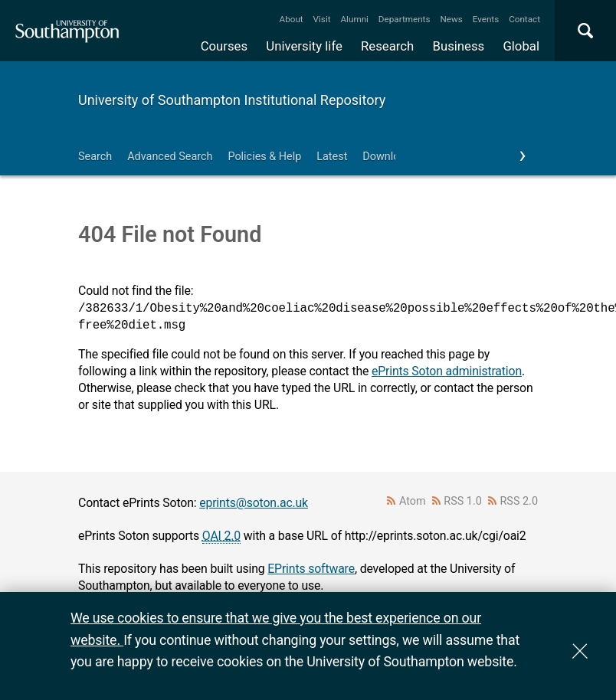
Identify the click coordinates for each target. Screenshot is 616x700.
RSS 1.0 (463, 501)
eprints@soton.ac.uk (254, 503)
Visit (322, 19)
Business (459, 46)
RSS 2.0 (519, 501)
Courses (224, 46)
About (292, 19)
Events (486, 19)
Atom (413, 501)
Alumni (354, 19)
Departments (405, 19)
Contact (524, 19)
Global (521, 46)
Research (387, 46)
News (451, 19)
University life (304, 46)
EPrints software (311, 569)
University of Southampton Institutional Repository (232, 100)
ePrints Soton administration (447, 371)
